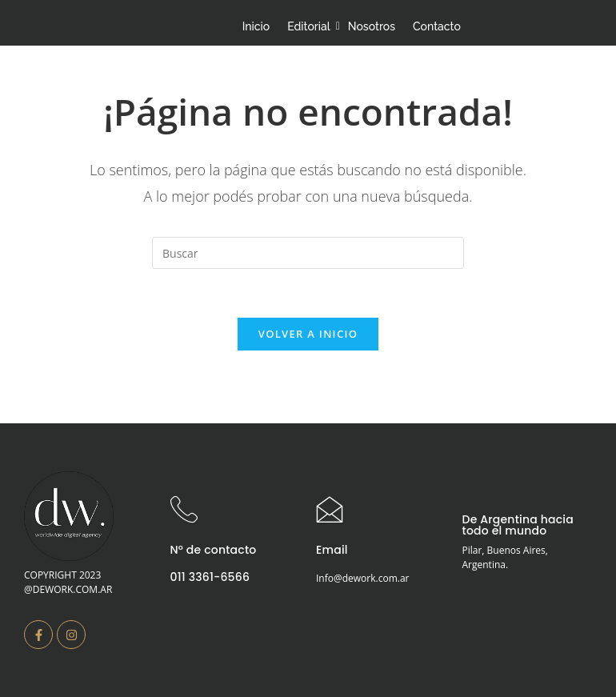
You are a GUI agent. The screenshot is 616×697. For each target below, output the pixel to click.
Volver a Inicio (308, 334)
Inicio (256, 26)
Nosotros (372, 26)
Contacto (437, 26)
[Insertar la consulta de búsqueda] (308, 253)
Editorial (311, 26)
